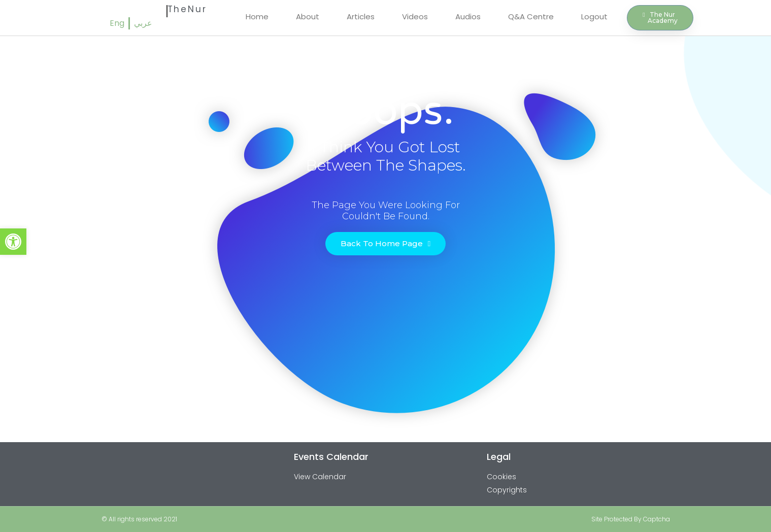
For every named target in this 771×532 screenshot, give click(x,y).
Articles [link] (361, 16)
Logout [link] (594, 16)
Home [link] (257, 16)
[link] (13, 242)
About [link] (308, 16)
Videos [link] (415, 16)
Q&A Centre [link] (531, 16)
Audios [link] (468, 16)
